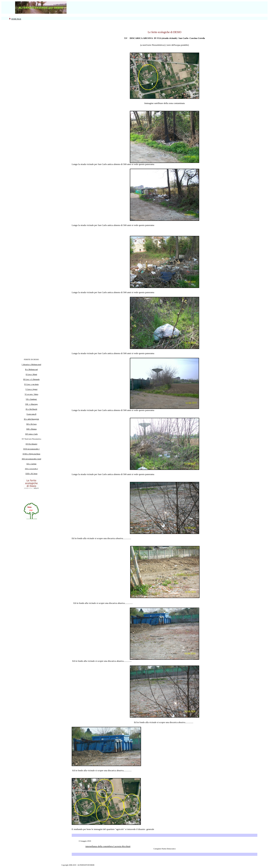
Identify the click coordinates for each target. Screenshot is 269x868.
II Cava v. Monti (31, 374)
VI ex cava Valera (31, 394)
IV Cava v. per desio (31, 384)
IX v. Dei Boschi (31, 409)
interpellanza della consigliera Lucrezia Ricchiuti (108, 846)
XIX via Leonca (27, 459)
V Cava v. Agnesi (31, 389)
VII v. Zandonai (31, 399)
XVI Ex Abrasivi (31, 444)
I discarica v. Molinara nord (31, 364)
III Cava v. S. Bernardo (31, 379)
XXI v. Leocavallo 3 (31, 469)
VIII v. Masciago (31, 404)
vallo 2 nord (37, 459)
